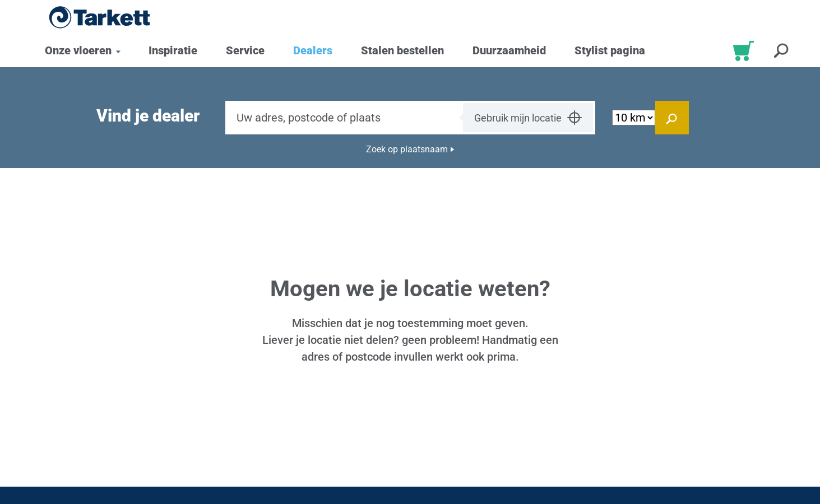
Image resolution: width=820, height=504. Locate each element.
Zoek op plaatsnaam (407, 149)
